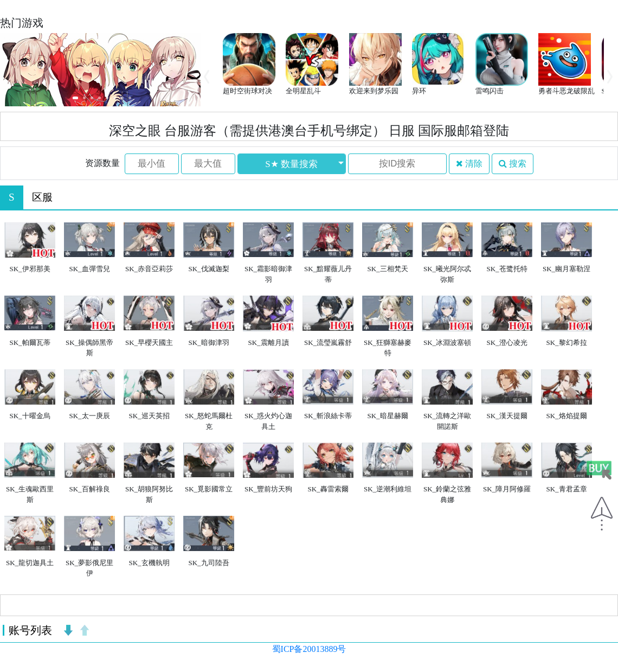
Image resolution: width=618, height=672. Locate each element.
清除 (469, 164)
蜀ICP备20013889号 (309, 649)
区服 (42, 197)
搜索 (513, 164)
